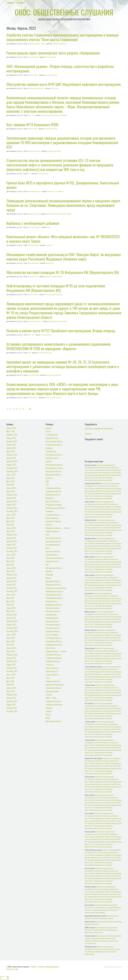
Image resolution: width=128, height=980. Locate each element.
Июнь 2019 (10, 681)
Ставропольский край (54, 658)
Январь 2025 (11, 458)
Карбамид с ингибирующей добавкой (33, 223)
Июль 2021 (10, 598)
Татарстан (50, 665)
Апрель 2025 (11, 448)
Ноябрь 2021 (11, 585)
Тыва (48, 678)
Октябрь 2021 (11, 588)
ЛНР (47, 565)
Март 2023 (11, 531)
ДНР (47, 481)
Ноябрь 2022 (11, 545)
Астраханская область (54, 445)
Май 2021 (10, 605)
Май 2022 (10, 565)
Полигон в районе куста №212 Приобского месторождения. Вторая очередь (61, 331)
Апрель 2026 (11, 428)
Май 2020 (10, 645)
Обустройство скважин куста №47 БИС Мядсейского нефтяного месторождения (64, 84)
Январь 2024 (11, 498)
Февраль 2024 (12, 495)
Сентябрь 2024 (12, 471)
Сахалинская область (54, 641)
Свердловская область (54, 645)
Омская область (52, 601)
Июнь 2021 (10, 601)
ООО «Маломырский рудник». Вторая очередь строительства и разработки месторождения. (60, 68)
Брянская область (52, 458)
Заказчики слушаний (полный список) (99, 428)
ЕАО (47, 485)
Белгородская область (54, 455)
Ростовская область (53, 624)
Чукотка (49, 711)
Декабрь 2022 (12, 541)
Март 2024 (11, 491)
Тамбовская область (53, 661)
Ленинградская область (34, 192)
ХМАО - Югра (31, 115)
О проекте (21, 3)
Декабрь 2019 (12, 661)
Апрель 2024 (11, 488)
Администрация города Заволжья (58, 321)
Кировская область (53, 531)
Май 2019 (10, 684)
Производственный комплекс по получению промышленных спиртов (102, 917)
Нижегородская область (35, 321)
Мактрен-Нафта (50, 263)
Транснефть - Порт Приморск (55, 192)
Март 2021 (10, 611)
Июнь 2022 (10, 561)
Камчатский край (52, 518)
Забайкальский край (53, 488)
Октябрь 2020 (12, 628)
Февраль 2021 (12, 615)
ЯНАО (29, 174)
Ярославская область (54, 721)
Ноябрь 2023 (11, 505)
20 (30, 409)
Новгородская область (54, 595)
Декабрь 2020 (12, 621)
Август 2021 (11, 595)
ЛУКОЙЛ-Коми (54, 88)
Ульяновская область (53, 688)
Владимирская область (54, 465)
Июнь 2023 (10, 521)
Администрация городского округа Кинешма (59, 214)
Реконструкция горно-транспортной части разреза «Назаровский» (53, 53)
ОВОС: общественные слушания (64, 12)
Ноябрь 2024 (11, 465)
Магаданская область (54, 568)
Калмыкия (49, 511)
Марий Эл (49, 571)
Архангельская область (54, 441)
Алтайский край (52, 435)
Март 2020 (11, 651)
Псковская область (53, 621)
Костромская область (54, 538)
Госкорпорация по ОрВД (44, 353)
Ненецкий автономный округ (36, 88)
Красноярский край (33, 57)
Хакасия (49, 694)
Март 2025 (11, 451)
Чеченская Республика (54, 705)
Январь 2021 (11, 618)
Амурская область (33, 75)
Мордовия (49, 574)
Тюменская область (53, 681)
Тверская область (52, 668)
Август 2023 (11, 515)
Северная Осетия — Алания (56, 651)
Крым (48, 548)
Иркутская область (33, 277)
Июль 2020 (11, 638)
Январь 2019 (11, 698)
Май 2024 (10, 485)
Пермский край (51, 615)
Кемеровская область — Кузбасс (58, 528)
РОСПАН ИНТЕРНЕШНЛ (43, 174)
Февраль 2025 (12, 455)
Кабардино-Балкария (54, 505)
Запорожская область (54, 491)
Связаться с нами (12, 969)
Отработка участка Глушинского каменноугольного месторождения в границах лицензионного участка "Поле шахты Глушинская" (63, 37)
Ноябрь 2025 (11, 445)
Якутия (48, 715)
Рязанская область (53, 628)
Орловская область (53, 608)
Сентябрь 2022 (12, 551)
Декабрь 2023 (12, 501)
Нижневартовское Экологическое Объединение (54, 115)
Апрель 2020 (11, 648)
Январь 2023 (11, 538)
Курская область (52, 555)
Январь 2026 (11, 438)
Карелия (49, 525)
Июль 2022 (11, 558)
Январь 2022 (11, 578)
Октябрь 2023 (12, 508)
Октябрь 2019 (11, 668)
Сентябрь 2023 (12, 511)
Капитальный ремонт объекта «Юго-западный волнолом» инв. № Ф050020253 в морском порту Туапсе (63, 239)
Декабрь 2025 (12, 441)
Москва (48, 578)
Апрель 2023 (11, 528)
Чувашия (49, 708)
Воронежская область (34, 151)
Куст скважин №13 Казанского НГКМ (32, 125)
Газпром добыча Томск (51, 129)
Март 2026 (11, 431)
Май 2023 (10, 525)
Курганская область (53, 551)
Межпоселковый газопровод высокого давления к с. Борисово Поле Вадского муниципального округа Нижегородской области (101, 930)
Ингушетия (50, 498)
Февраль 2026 (12, 435)
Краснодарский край (33, 245)
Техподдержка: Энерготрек (113, 967)
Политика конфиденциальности (49, 967)
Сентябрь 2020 (12, 631)
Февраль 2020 (12, 655)
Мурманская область (53, 585)
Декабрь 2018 (12, 701)
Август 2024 (11, 475)
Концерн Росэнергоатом (54, 151)
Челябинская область (54, 701)
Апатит (49, 227)
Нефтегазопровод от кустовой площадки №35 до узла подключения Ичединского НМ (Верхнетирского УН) (56, 288)
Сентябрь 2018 (12, 711)
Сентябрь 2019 (12, 671)
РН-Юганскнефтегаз (46, 335)
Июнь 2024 (10, 481)
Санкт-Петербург (52, 634)
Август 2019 (11, 674)
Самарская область (53, 631)
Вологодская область (34, 227)
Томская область (33, 129)
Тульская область (52, 674)
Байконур (49, 448)
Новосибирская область (54, 598)
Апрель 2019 (11, 688)
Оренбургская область (54, 605)
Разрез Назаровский (51, 57)
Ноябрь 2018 (11, 705)
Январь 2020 (11, 658)
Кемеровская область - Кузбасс (37, 44)
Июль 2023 (11, 518)
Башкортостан (51, 451)
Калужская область (53, 515)
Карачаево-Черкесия (53, 521)
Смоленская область (53, 655)
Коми (29, 353)
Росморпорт (49, 245)
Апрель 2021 (11, 608)
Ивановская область (34, 214)
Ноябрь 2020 (11, 624)
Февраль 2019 (12, 694)
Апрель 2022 (11, 568)
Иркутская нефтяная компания (54, 277)
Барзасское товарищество (59, 44)
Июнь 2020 (10, 641)
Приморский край (33, 398)
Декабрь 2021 (12, 581)
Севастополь (50, 648)
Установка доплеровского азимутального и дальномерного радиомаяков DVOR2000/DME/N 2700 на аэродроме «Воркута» (58, 346)
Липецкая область (52, 561)
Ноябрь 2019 (11, 665)
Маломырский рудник (51, 75)
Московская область (53, 581)
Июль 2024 (11, 478)
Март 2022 (11, 571)
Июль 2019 (10, 678)
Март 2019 (10, 691)
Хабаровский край (52, 691)
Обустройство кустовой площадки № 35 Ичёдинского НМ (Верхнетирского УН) (63, 272)
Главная (10, 3)
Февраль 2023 (12, 535)
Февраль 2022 (12, 574)
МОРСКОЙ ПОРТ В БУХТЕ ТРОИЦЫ (53, 398)
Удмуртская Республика (55, 684)
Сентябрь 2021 (12, 591)
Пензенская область (53, 611)
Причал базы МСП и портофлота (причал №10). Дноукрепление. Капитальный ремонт (63, 185)
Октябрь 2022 (12, 548)
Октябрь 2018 (11, 708)
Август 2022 (11, 555)
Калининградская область (55, 508)
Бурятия (49, 461)
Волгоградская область (54, 468)
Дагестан (49, 478)
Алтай (48, 431)
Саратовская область (54, 638)
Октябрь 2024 (12, 468)
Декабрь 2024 (12, 461)
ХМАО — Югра (51, 698)
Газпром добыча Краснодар (53, 375)
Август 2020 (11, 634)
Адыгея (48, 428)
